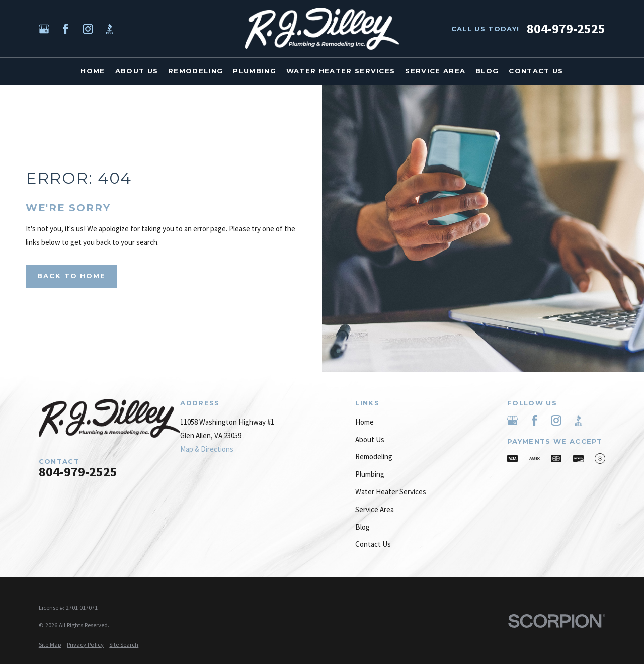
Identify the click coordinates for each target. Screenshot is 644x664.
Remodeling (374, 456)
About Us (370, 439)
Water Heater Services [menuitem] (341, 71)
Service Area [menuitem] (435, 71)
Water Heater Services (391, 492)
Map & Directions (207, 449)
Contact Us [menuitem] (536, 71)
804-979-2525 (566, 29)
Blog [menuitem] (487, 71)
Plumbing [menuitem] (255, 71)
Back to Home (72, 276)
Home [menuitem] (93, 71)
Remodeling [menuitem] (195, 71)
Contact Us (373, 544)
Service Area (375, 509)
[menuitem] (50, 645)
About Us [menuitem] (137, 71)
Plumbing (370, 474)
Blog (363, 527)
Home (365, 422)
